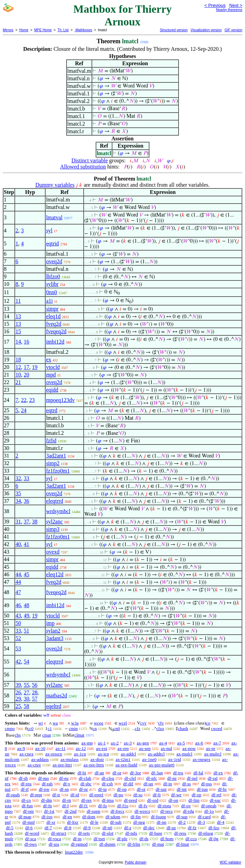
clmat (79, 735)
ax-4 (163, 743)
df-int (182, 789)
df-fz (192, 828)
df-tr (56, 795)
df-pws (30, 844)
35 (18, 493)
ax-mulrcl (213, 754)
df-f (65, 806)
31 (18, 522)
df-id (75, 795)
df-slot (108, 833)
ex (48, 360)
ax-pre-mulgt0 (162, 765)
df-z (128, 828)
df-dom (89, 817)
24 (24, 410)
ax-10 (40, 748)
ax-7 (217, 743)
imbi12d (55, 342)
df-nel (192, 778)
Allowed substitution (83, 167)
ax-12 (81, 748)
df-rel (216, 795)
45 (26, 574)
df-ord (153, 800)
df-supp (94, 811)
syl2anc (54, 522)
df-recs (167, 811)
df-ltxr (73, 822)
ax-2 (115, 743)
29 (18, 699)
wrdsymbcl (58, 511)
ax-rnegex (201, 759)
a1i (49, 301)
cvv (143, 723)
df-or (117, 773)
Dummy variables (55, 185)
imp (50, 623)
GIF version (233, 30)
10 (18, 375)
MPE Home (43, 30)
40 (18, 544)
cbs (18, 735)
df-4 (221, 822)
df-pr (84, 789)
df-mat (158, 844)
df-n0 (107, 828)
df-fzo (214, 828)
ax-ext (101, 748)
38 (35, 522)
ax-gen (143, 743)
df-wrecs (142, 811)
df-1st (49, 811)
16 (26, 342)
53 (18, 649)
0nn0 (51, 292)
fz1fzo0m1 (58, 471)
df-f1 (84, 806)
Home (24, 30)
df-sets (84, 833)
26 (18, 692)
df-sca (30, 839)
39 (18, 685)
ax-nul (166, 748)
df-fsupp (158, 817)
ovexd (53, 552)
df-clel (130, 778)
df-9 (87, 828)
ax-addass (40, 759)
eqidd (52, 390)
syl (49, 230)
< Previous (215, 5)
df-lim (194, 800)
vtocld (53, 367)
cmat (46, 735)
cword (217, 728)
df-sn (64, 789)
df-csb (107, 784)
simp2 (53, 463)
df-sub (116, 822)
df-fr (157, 795)
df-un (148, 784)
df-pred (130, 800)
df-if (24, 789)
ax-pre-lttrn (94, 765)
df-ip (77, 839)
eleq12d (55, 574)
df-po (118, 795)
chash (183, 728)
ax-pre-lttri (62, 765)
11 (18, 301)
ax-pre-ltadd (126, 765)
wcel (123, 723)
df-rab (47, 784)
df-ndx (131, 833)
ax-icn (103, 754)
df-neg (139, 822)
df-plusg (205, 833)
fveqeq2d (56, 331)
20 (26, 375)
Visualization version (206, 30)
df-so (138, 795)
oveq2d (54, 261)
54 (26, 662)
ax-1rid (175, 759)
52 (18, 638)
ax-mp (87, 743)
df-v (66, 784)
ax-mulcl (184, 754)
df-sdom (113, 817)
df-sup (182, 817)
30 (26, 699)
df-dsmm (107, 844)
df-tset (99, 839)
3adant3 (55, 638)
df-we (176, 795)
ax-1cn (80, 754)
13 (18, 316)
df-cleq (108, 778)
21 (18, 382)
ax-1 (102, 743)
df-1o (209, 811)
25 (18, 706)
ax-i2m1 (123, 759)
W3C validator (230, 862)
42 (18, 662)
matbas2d (56, 696)
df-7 (48, 828)
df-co (26, 800)
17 (26, 367)
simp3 (53, 529)
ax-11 (60, 748)
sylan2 (53, 631)
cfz (138, 728)
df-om (28, 811)
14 (18, 342)
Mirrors (8, 30)
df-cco (191, 839)
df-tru (178, 773)
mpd (51, 375)
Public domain (136, 862)
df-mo (44, 778)
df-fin (136, 817)
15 (18, 331)
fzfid (51, 441)
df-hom (167, 839)
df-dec (149, 828)
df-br (222, 789)
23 (32, 400)
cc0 (30, 728)
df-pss (207, 784)
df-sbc (86, 784)
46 (18, 605)
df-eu (64, 778)
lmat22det (74, 852)
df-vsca (54, 839)
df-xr (51, 822)
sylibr (52, 284)
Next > (236, 5)
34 (18, 501)
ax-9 (21, 748)
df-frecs (117, 811)
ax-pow (189, 748)
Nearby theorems (229, 10)
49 (26, 616)
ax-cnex (27, 754)
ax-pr (211, 748)
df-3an (157, 773)
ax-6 (199, 743)
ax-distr (97, 759)
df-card (204, 817)
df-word (32, 833)
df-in (168, 784)
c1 (50, 728)
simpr (52, 309)
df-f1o (123, 806)
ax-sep (145, 748)
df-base (156, 833)
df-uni (161, 789)
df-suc (215, 800)
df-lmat (182, 844)
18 (18, 360)
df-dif (128, 784)
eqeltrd (53, 706)
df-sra (54, 844)
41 (26, 544)
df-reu (26, 784)
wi (41, 723)
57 (35, 699)
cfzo (160, 728)
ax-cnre (34, 765)
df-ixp (47, 817)
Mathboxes (83, 30)
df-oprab (209, 806)
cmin (73, 728)
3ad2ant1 (56, 456)
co (208, 723)
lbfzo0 (53, 276)
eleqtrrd (54, 501)
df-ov (186, 806)
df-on (173, 800)
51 (26, 631)
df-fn (48, 806)
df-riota (164, 806)
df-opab (13, 795)
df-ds (144, 839)
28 (35, 692)
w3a (75, 723)
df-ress (180, 833)
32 (18, 478)
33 (26, 478)
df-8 (68, 828)
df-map (25, 817)
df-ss (187, 784)
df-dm (47, 800)
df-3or (136, 773)
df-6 (29, 828)
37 (26, 522)
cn (95, 728)
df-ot (141, 789)
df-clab (85, 778)
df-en (67, 817)
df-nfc (152, 778)
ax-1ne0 (149, 759)
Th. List (63, 30)
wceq (99, 723)
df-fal (198, 773)
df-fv (143, 806)
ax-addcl (128, 754)
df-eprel (96, 795)
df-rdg (189, 811)
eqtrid (52, 244)
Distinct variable (89, 160)
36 (26, 501)
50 (18, 623)
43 (18, 616)
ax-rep (123, 748)
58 (26, 706)
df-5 (10, 828)
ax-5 (181, 743)
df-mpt (36, 795)
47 (18, 592)
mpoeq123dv (60, 400)
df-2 (182, 822)
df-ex (218, 773)
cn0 (117, 728)
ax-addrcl (156, 754)
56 (35, 685)
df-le (94, 822)
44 (18, 574)
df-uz (171, 828)
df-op (122, 789)
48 (26, 605)
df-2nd (71, 811)
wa (55, 723)
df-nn (161, 822)
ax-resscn (54, 754)
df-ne (172, 778)
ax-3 (128, 743)
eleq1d (53, 316)
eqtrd (52, 410)
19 (35, 367)
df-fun (27, 806)
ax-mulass (70, 759)
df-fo (102, 806)
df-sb (23, 778)
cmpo (10, 728)
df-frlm (134, 844)
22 (24, 400)
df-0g (213, 839)
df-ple (122, 839)
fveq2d (53, 324)
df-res (86, 800)
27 (26, 692)
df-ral (213, 778)
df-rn (66, 800)
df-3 (201, 822)
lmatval (54, 217)
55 (26, 685)
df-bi (82, 773)
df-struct (59, 833)
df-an (99, 773)
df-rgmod (79, 844)
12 (18, 367)
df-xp (196, 795)
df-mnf (28, 822)
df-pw (44, 789)
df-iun (202, 789)
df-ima (108, 800)
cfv (161, 723)
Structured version (174, 30)
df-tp (102, 789)
